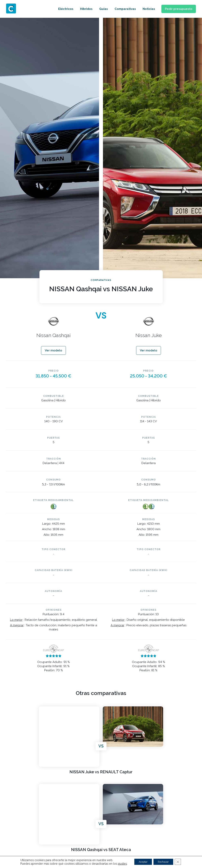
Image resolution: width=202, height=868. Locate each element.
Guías (99, 9)
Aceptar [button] (141, 862)
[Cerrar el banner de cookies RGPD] (182, 862)
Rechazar (165, 862)
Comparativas (121, 9)
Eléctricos (61, 9)
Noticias (144, 9)
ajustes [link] (118, 864)
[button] (176, 9)
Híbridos (82, 9)
